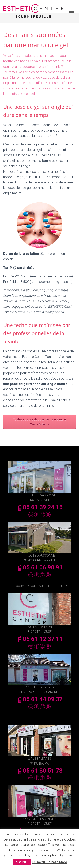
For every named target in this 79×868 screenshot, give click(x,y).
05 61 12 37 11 (40, 639)
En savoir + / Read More (49, 862)
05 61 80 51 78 (40, 771)
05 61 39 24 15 (40, 507)
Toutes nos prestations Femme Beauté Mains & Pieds (39, 422)
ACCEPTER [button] (22, 862)
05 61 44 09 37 (40, 699)
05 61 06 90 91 (40, 567)
